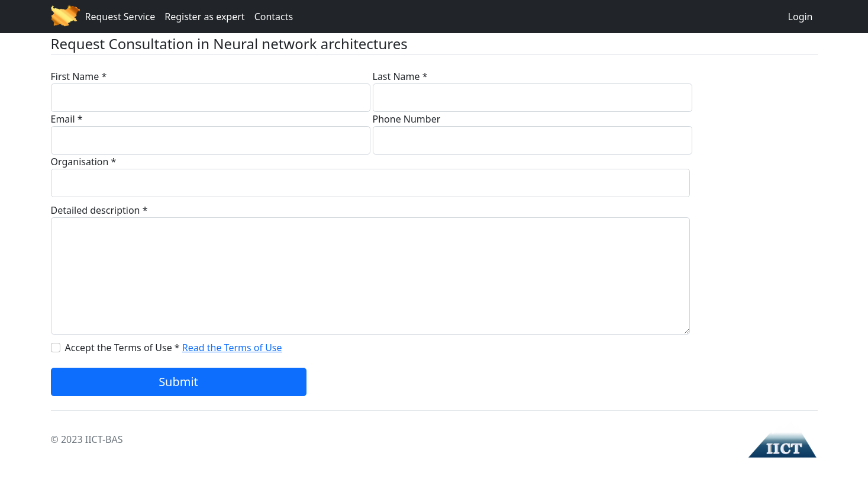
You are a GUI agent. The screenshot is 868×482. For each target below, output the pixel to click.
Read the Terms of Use (232, 348)
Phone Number (407, 119)
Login (801, 17)
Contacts (274, 17)
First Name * (79, 76)
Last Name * (400, 76)
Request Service (120, 17)
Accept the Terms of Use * (122, 348)
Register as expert (204, 17)
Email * (67, 119)
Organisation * (84, 162)
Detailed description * (99, 210)
